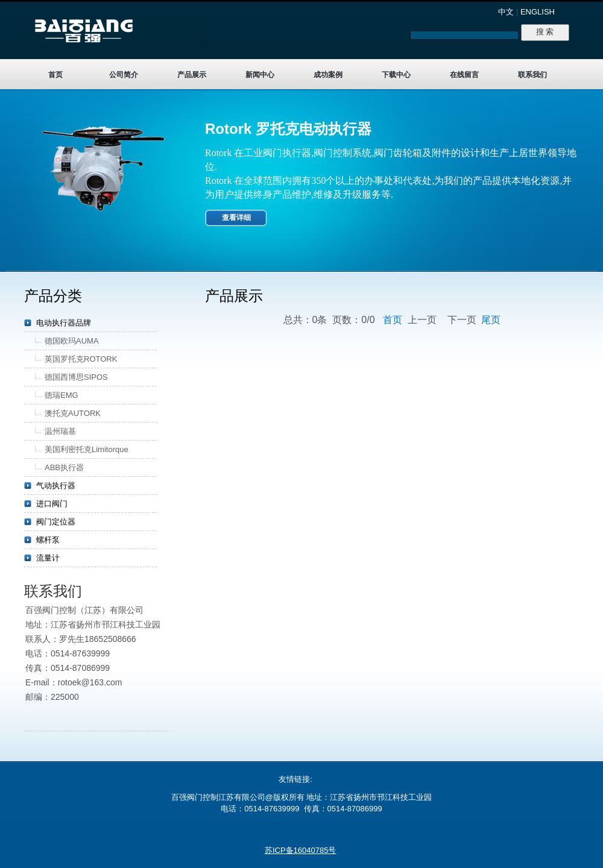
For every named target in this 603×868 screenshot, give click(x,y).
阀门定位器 (56, 522)
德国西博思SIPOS (76, 377)
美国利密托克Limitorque (87, 449)
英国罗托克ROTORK (81, 359)
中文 (506, 12)
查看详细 (236, 218)
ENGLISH (538, 12)
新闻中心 (260, 75)
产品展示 (192, 75)
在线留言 (464, 75)
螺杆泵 (48, 540)
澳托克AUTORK (73, 413)
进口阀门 (52, 504)
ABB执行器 (64, 467)
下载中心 (396, 75)
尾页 (491, 320)
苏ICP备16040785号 (301, 850)
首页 (55, 75)
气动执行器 (56, 486)
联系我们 (532, 75)
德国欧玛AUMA (72, 341)
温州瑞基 (60, 431)
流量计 (48, 558)
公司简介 (124, 75)
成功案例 (328, 75)
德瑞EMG (62, 395)
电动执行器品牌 (64, 323)
